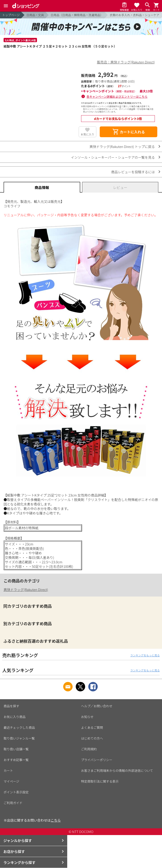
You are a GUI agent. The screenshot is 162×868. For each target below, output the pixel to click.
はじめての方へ (92, 738)
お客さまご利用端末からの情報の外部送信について (117, 770)
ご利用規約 (89, 749)
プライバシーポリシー (97, 760)
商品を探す (11, 706)
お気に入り (87, 134)
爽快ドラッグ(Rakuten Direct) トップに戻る (122, 146)
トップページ (11, 15)
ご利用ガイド (13, 803)
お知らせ (87, 717)
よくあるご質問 (92, 727)
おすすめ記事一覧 (16, 760)
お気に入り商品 (15, 717)
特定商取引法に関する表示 (100, 781)
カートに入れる (129, 132)
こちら (56, 820)
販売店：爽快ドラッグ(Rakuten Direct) (126, 62)
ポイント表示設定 (16, 792)
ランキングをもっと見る (145, 655)
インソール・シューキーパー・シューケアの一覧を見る (113, 157)
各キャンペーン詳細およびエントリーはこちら (117, 97)
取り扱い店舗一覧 (16, 749)
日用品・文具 (35, 15)
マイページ (11, 781)
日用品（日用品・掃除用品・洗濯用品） (77, 15)
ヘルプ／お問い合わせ (97, 706)
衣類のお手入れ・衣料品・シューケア (135, 15)
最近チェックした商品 (19, 727)
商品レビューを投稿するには (133, 172)
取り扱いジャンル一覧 (19, 738)
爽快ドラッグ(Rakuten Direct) (26, 589)
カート (8, 770)
